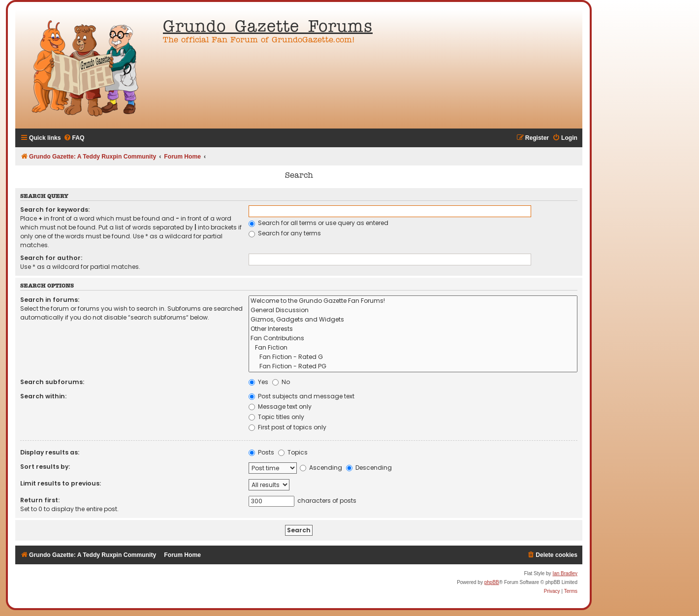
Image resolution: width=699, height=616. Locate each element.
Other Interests (413, 329)
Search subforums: (52, 382)
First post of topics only (287, 427)
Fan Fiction (413, 348)
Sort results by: (45, 467)
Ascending (321, 468)
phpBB (492, 582)
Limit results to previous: (61, 483)
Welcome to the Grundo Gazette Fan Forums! (413, 301)
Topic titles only (276, 417)
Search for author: (51, 258)
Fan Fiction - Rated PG (413, 367)
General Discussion (413, 310)
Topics (293, 452)
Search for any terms (285, 233)
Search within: (43, 396)
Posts (261, 452)
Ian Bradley (565, 573)
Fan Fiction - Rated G (413, 357)
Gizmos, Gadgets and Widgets (413, 320)
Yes (258, 382)
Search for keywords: (55, 210)
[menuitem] (74, 138)
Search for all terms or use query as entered (318, 223)
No (281, 382)
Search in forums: (50, 300)
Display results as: (50, 452)
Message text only (280, 406)
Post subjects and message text (302, 396)
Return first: (40, 500)
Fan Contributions (413, 339)
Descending (369, 468)
